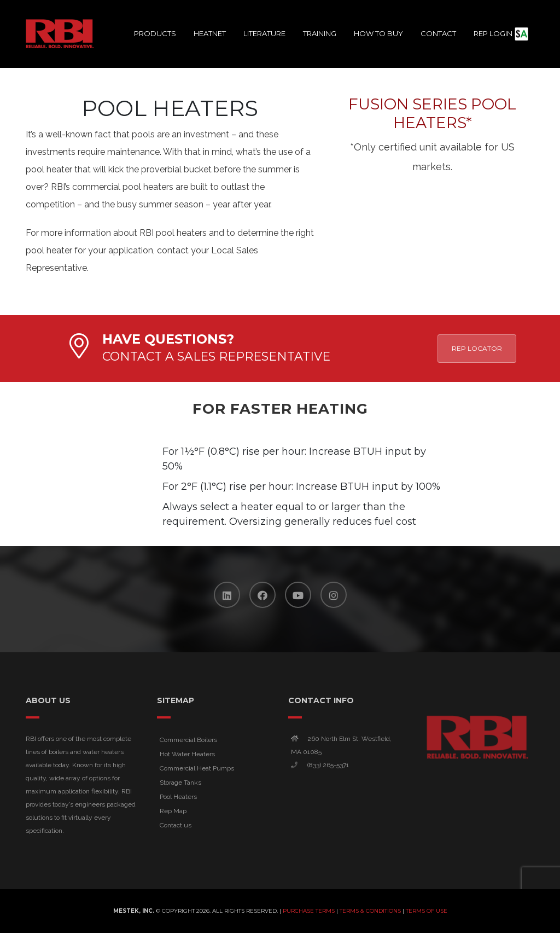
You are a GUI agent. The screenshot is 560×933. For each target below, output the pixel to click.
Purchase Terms (309, 911)
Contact (438, 33)
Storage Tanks (180, 783)
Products (155, 33)
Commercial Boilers (188, 740)
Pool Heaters (178, 797)
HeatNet (210, 33)
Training (320, 33)
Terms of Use (427, 911)
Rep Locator (477, 348)
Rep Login (497, 34)
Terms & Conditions (370, 911)
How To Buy (378, 33)
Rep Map (173, 811)
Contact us (176, 825)
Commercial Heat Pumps (197, 768)
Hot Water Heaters (187, 754)
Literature (264, 33)
